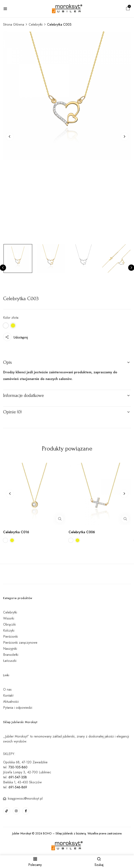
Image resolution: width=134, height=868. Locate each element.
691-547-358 (18, 777)
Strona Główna (14, 24)
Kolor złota (11, 318)
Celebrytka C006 (82, 532)
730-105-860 (18, 767)
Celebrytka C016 (16, 532)
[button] (128, 9)
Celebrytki (36, 24)
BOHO (47, 833)
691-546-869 (18, 787)
